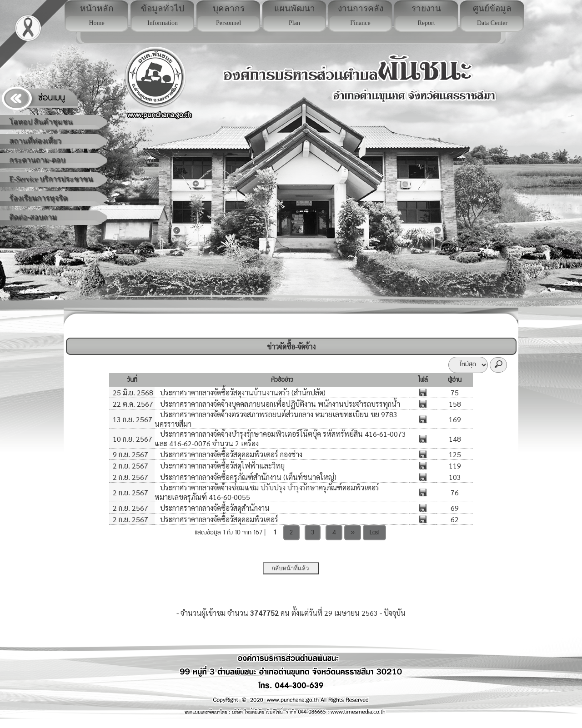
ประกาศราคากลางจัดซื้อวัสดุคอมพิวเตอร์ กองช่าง (230, 454)
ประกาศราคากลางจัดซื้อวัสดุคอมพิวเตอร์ (218, 519)
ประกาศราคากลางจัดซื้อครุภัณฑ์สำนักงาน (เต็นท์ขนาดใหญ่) (247, 477)
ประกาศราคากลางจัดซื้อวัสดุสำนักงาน (214, 508)
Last (375, 533)
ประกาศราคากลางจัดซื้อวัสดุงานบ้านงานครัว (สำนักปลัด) (242, 392)
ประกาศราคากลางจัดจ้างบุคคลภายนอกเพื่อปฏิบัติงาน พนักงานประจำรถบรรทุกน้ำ (279, 404)
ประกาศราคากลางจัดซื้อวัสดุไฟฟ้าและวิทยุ (221, 466)
